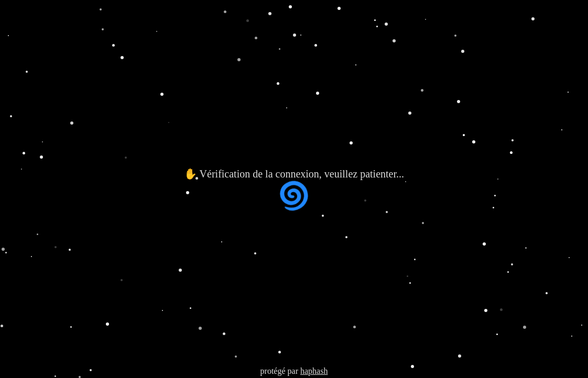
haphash (314, 371)
